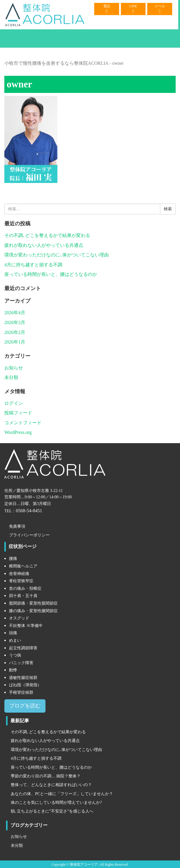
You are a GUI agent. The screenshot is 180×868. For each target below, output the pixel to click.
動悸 (13, 670)
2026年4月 (15, 313)
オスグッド (19, 618)
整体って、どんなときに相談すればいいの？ (51, 785)
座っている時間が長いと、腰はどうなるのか (51, 274)
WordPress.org (18, 432)
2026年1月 (15, 342)
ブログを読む (25, 706)
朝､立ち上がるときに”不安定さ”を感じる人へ (52, 811)
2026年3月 (15, 322)
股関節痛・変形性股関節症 (33, 603)
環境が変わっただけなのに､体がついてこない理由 (57, 255)
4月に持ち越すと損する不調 (33, 265)
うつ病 (15, 655)
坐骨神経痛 (19, 574)
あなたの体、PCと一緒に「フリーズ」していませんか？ (62, 794)
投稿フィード (18, 413)
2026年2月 (15, 332)
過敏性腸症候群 (23, 678)
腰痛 (13, 559)
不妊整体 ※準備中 (26, 626)
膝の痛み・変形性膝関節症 (33, 611)
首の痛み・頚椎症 (25, 588)
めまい (15, 640)
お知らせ (14, 368)
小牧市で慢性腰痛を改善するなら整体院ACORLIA (56, 63)
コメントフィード (23, 423)
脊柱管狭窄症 (21, 581)
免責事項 (17, 526)
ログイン (14, 403)
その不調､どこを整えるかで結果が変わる (47, 235)
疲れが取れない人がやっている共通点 (44, 245)
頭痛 (13, 633)
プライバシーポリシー (29, 535)
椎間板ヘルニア (23, 566)
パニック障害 (21, 663)
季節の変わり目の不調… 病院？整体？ (46, 776)
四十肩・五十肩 (23, 596)
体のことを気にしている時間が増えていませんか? (56, 803)
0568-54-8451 (29, 511)
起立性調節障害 (23, 648)
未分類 (11, 377)
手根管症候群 (21, 692)
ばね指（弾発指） (25, 685)
